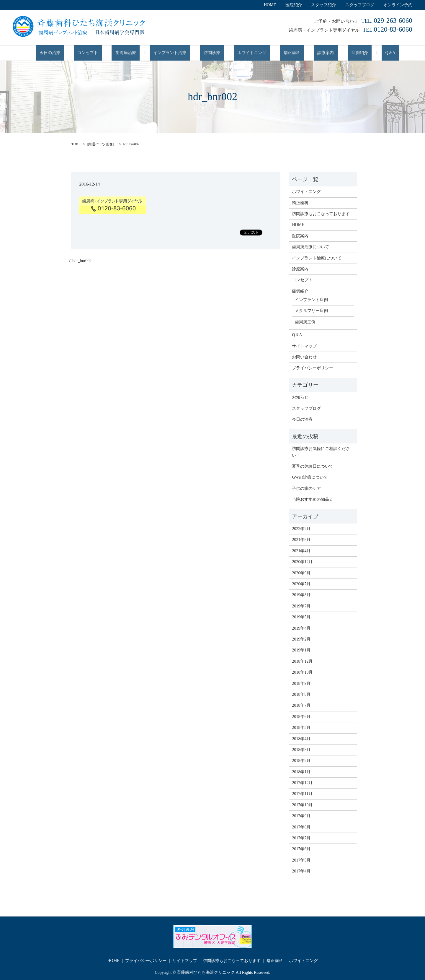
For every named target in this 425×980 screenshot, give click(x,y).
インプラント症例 (311, 299)
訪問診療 (214, 53)
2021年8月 (301, 539)
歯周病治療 (142, 53)
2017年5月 (301, 860)
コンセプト (112, 53)
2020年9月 (301, 572)
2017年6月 (301, 849)
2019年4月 (301, 628)
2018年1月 (301, 771)
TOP (75, 144)
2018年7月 (301, 705)
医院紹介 (294, 5)
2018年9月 (301, 683)
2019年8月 (301, 595)
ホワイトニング (246, 53)
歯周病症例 (305, 322)
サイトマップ (304, 346)
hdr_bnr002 (82, 260)
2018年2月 (301, 760)
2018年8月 (301, 694)
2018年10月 (302, 672)
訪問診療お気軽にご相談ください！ (321, 452)
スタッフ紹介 (323, 5)
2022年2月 (301, 528)
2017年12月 (302, 782)
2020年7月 (301, 584)
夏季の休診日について (313, 466)
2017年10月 (302, 805)
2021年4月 (301, 551)
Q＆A (359, 53)
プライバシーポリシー (313, 368)
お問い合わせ (304, 357)
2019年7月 (301, 606)
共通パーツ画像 (100, 144)
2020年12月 (302, 561)
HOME (270, 5)
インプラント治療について (317, 257)
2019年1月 (301, 650)
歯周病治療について (310, 247)
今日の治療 (81, 53)
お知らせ (300, 397)
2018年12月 (302, 661)
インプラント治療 (179, 53)
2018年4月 (301, 738)
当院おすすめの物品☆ (313, 499)
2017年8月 (301, 827)
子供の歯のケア (306, 488)
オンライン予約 (398, 5)
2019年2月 (301, 639)
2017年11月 (302, 793)
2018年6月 (301, 716)
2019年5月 (301, 617)
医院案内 (300, 235)
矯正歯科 (279, 53)
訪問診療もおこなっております (321, 213)
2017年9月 (301, 816)
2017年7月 (301, 838)
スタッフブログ (360, 5)
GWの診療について (310, 477)
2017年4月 (301, 871)
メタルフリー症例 (311, 310)
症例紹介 (336, 53)
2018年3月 (301, 749)
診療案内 (305, 53)
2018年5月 (301, 727)
